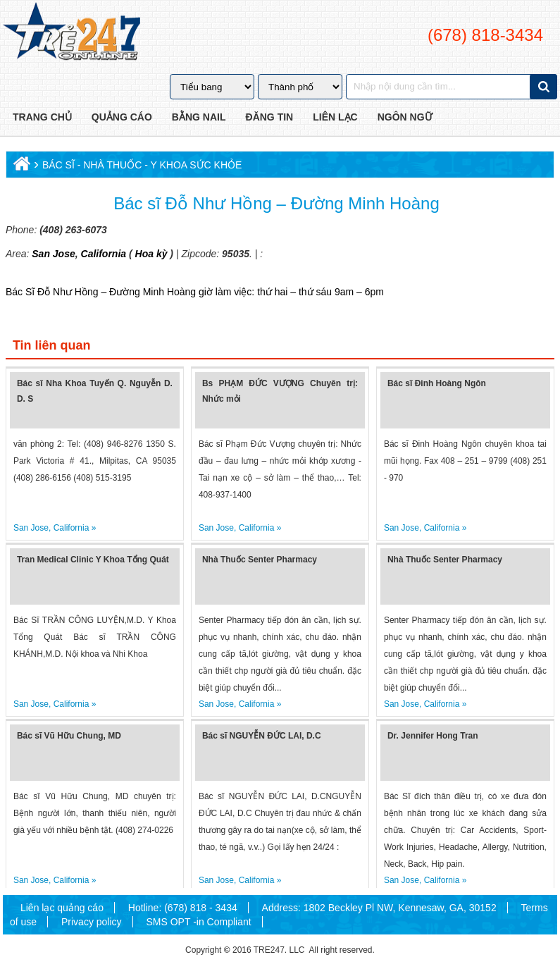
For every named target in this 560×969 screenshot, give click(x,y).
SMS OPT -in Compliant (198, 922)
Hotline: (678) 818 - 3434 (183, 908)
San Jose (53, 254)
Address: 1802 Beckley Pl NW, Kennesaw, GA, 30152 (379, 908)
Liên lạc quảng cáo (62, 908)
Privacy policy (92, 922)
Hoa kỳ (151, 254)
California (102, 254)
